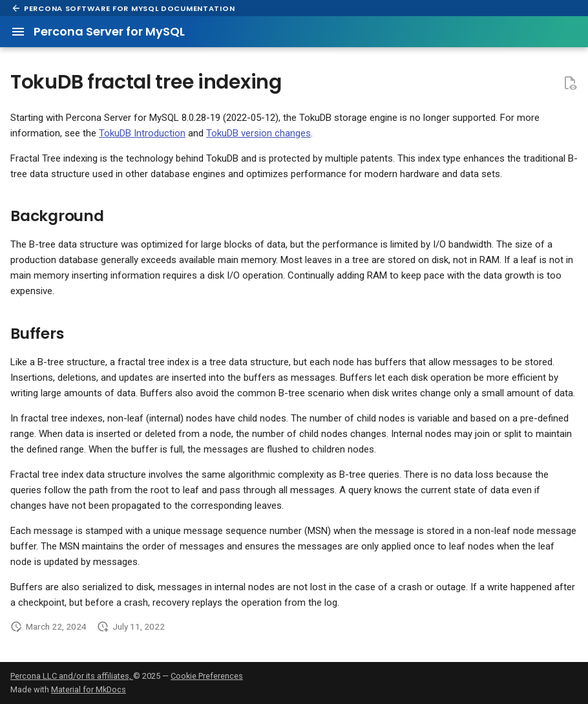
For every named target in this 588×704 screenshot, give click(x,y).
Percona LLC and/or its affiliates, (72, 676)
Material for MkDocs (89, 689)
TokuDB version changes (258, 133)
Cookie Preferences (207, 676)
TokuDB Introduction (142, 133)
